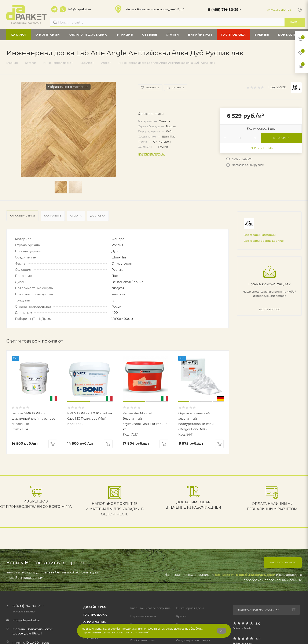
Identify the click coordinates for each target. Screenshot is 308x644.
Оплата (76, 216)
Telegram (54, 9)
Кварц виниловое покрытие (151, 608)
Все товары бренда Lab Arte (264, 241)
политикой (142, 632)
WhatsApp (63, 9)
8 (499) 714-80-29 (223, 10)
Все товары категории (260, 235)
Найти (295, 22)
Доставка (98, 216)
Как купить (53, 216)
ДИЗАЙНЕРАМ (95, 607)
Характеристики (22, 216)
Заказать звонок (283, 562)
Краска (181, 616)
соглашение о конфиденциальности (245, 575)
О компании (95, 622)
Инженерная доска (190, 608)
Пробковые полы (143, 640)
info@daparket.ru (80, 9)
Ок (222, 631)
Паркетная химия (143, 616)
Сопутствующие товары (193, 640)
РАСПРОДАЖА (95, 615)
